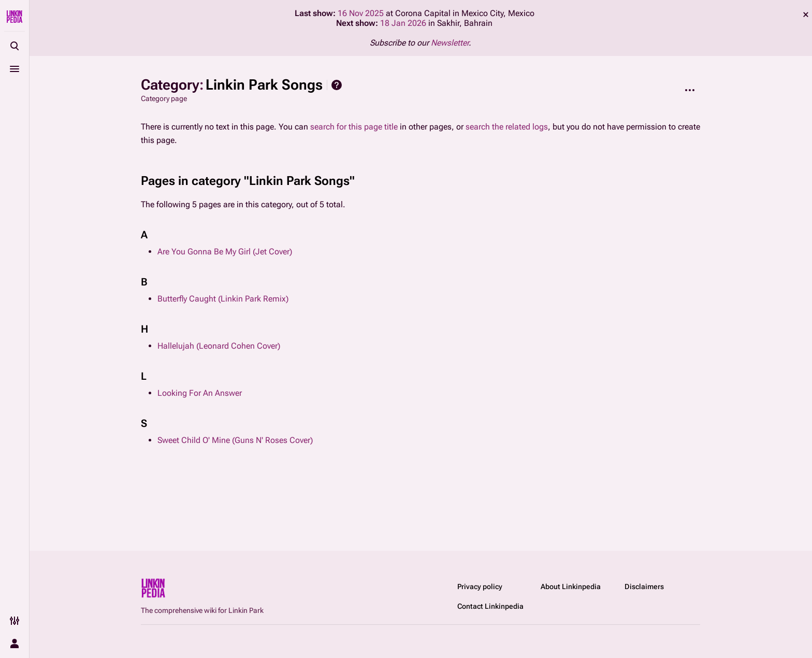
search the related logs (507, 127)
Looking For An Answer (200, 393)
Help (337, 85)
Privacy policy (480, 587)
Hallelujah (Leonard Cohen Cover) (219, 346)
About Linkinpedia (571, 587)
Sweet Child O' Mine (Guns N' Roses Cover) (235, 440)
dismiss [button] (806, 15)
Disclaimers (644, 587)
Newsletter (450, 43)
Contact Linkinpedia (490, 606)
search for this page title (354, 127)
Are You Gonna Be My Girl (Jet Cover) (225, 252)
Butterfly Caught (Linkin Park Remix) (223, 299)
